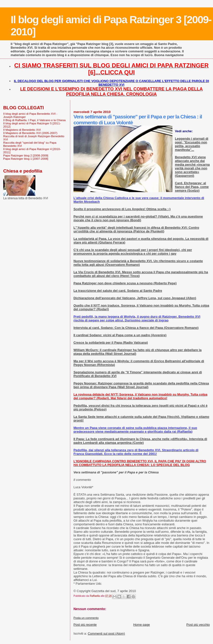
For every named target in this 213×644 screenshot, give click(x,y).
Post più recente (85, 625)
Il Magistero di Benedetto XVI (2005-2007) (30, 133)
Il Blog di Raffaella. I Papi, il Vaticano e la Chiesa (34, 120)
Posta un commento (86, 618)
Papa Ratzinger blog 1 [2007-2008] (26, 159)
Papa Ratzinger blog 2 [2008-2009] (26, 155)
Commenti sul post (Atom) (106, 633)
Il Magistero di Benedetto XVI (22, 130)
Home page (141, 625)
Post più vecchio (198, 625)
